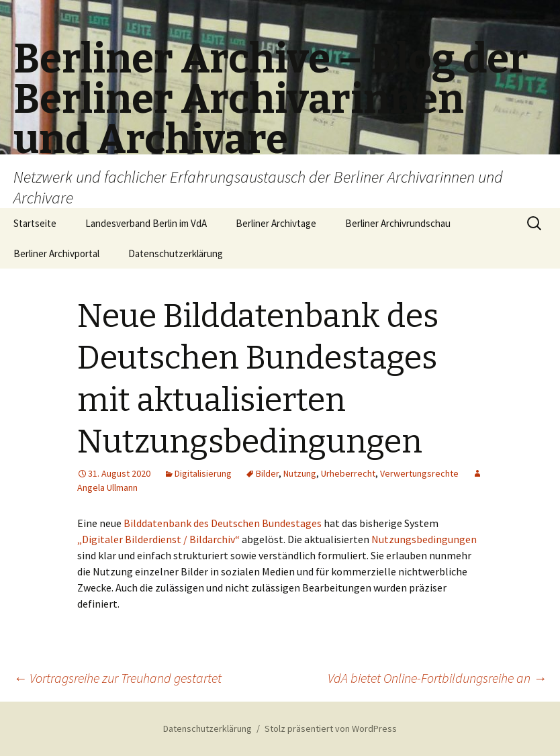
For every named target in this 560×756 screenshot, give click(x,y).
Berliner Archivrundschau (398, 223)
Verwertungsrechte (419, 473)
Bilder (267, 473)
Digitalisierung (203, 473)
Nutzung (300, 473)
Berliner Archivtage (276, 223)
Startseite (35, 223)
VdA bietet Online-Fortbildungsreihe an (437, 678)
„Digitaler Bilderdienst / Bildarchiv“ (158, 539)
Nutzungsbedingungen (424, 539)
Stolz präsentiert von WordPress (331, 728)
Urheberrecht (348, 473)
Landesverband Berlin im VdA (146, 223)
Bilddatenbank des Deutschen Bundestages (223, 523)
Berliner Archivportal (56, 253)
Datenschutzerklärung (176, 253)
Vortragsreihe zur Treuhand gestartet (118, 678)
